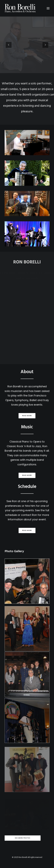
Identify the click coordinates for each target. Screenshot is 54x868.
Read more (24, 416)
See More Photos (22, 838)
